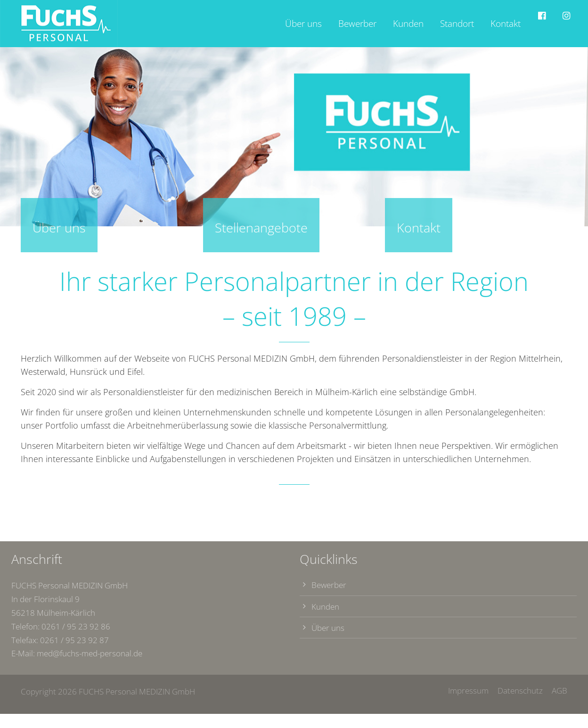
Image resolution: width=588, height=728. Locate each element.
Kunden (325, 607)
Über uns (328, 628)
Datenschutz (521, 691)
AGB (559, 691)
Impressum (468, 691)
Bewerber (329, 585)
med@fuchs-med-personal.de (90, 653)
